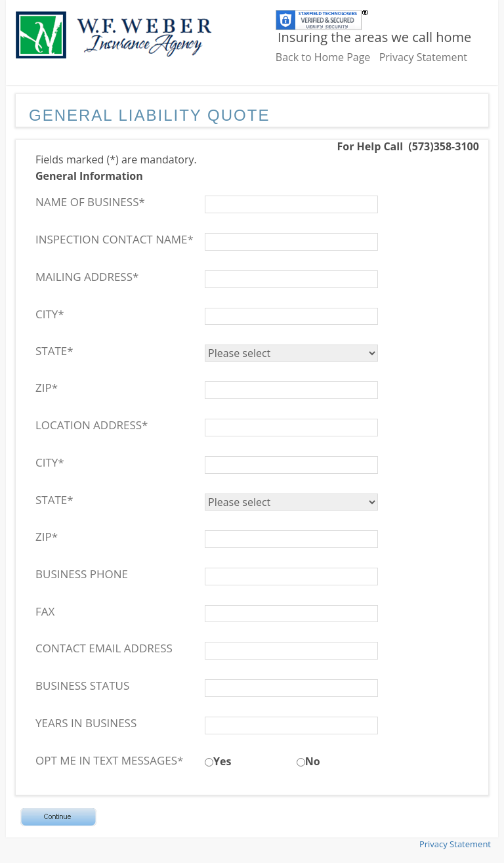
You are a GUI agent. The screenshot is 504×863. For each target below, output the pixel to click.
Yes (222, 761)
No (313, 761)
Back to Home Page (323, 57)
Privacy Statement (423, 57)
